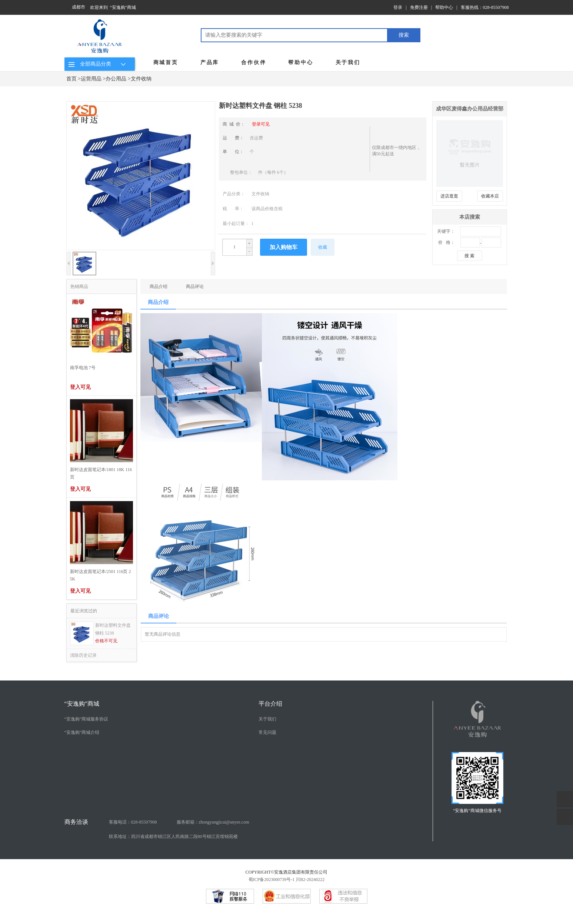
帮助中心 (444, 7)
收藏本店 (490, 196)
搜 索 (469, 256)
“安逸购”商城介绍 (82, 732)
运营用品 (91, 79)
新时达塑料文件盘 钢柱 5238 (113, 629)
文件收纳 (141, 79)
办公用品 (116, 79)
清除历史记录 (83, 655)
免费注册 (419, 7)
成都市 (79, 7)
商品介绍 (159, 287)
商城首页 (166, 62)
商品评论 (195, 287)
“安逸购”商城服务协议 (86, 719)
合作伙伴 (254, 62)
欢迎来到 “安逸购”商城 (113, 7)
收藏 (323, 247)
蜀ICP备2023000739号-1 (272, 880)
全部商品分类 (98, 64)
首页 (71, 79)
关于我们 (348, 62)
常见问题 (267, 732)
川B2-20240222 (310, 880)
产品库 (210, 62)
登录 (398, 7)
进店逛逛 (449, 196)
